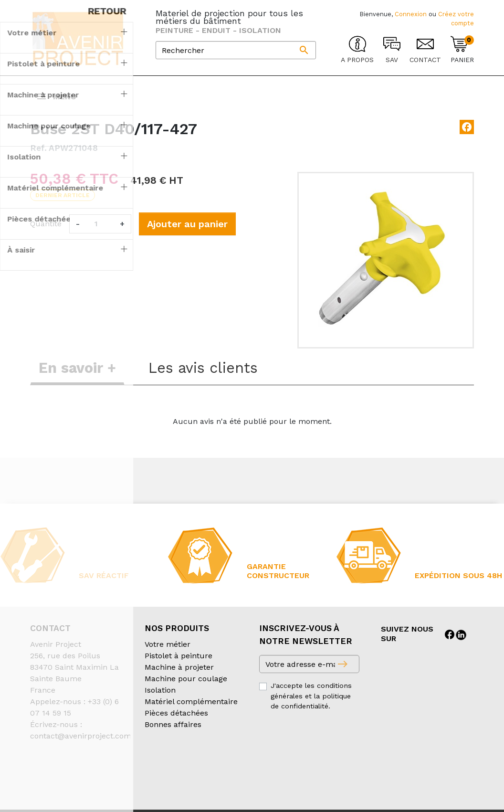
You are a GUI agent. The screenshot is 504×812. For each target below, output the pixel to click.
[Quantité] (100, 233)
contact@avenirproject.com (81, 745)
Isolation (160, 700)
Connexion (411, 14)
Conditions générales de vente (85, 776)
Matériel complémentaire (191, 711)
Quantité (46, 233)
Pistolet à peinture (178, 665)
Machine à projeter (179, 677)
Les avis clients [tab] (203, 377)
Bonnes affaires (173, 734)
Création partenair (68, 787)
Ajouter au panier (187, 233)
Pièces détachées (176, 722)
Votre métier (168, 654)
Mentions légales (270, 776)
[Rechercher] (236, 50)
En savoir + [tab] (77, 377)
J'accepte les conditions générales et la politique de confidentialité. (311, 705)
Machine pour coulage (186, 688)
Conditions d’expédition (190, 776)
